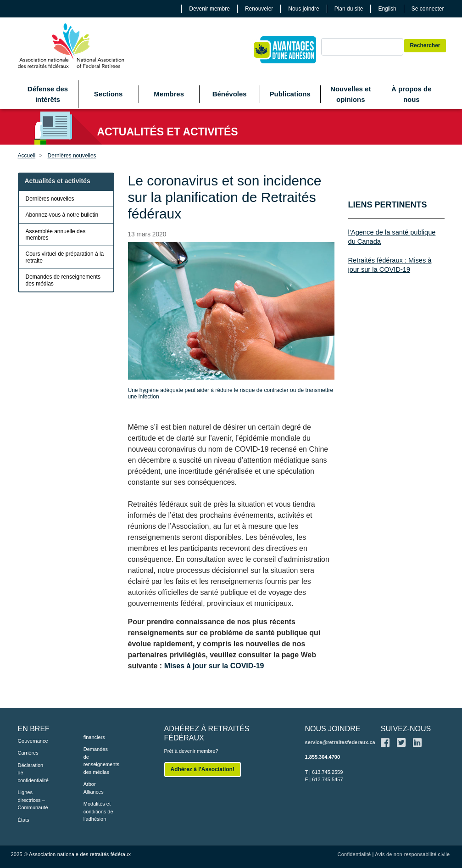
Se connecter (428, 9)
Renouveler (259, 9)
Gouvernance (33, 741)
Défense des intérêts (48, 94)
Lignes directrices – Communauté (33, 800)
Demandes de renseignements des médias (63, 280)
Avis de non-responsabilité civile (412, 854)
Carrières (28, 753)
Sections (109, 94)
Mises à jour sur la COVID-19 (214, 666)
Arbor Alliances (94, 788)
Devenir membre (209, 9)
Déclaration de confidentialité (33, 773)
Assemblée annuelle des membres (56, 235)
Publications (290, 94)
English (387, 9)
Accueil (27, 156)
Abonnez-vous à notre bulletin (62, 215)
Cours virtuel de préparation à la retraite (65, 257)
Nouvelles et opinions (351, 94)
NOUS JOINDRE (333, 729)
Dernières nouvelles (72, 156)
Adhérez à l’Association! (203, 769)
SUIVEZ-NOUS (406, 729)
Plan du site (349, 9)
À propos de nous (412, 94)
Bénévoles (230, 94)
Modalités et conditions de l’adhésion (98, 811)
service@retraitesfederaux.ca (340, 742)
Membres (169, 94)
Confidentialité (354, 854)
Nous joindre (303, 9)
